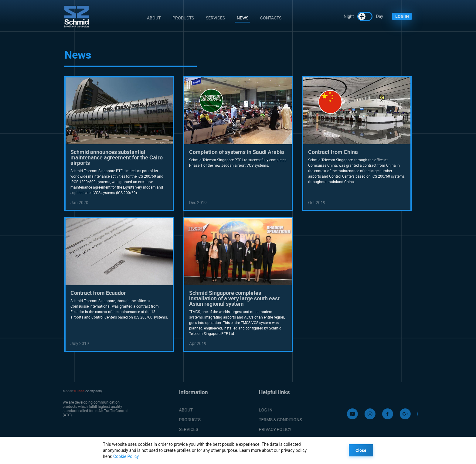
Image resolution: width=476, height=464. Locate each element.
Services (215, 18)
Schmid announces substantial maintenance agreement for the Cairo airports (117, 157)
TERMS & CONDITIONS (293, 420)
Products (183, 18)
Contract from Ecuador (98, 293)
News (243, 18)
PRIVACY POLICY (287, 429)
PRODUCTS (182, 420)
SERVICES (180, 429)
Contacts (271, 18)
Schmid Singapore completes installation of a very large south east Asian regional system (234, 298)
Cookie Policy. (126, 456)
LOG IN (402, 16)
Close (361, 450)
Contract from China (333, 152)
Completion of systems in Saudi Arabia (237, 152)
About (154, 18)
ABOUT (178, 410)
